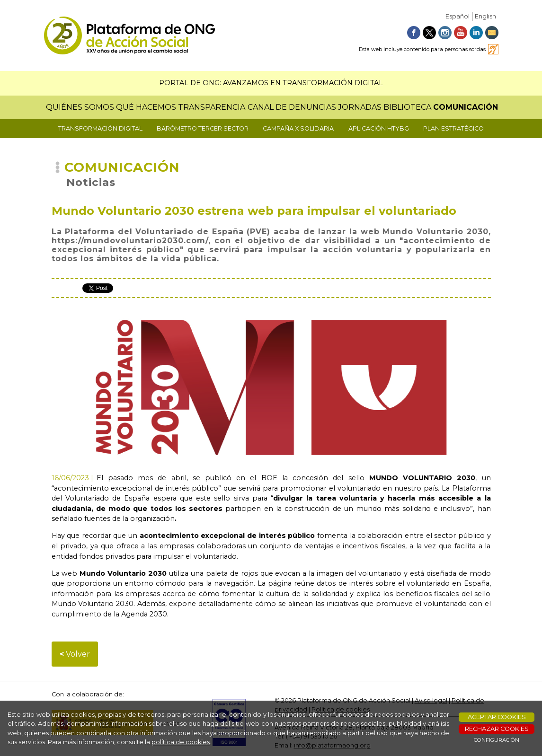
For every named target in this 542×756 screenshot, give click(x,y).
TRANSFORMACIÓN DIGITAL (100, 128)
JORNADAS (360, 107)
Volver (75, 654)
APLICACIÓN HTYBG (379, 128)
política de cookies (181, 742)
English (485, 16)
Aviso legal (431, 700)
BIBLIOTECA (407, 107)
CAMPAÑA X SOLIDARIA (298, 128)
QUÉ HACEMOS (146, 107)
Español (458, 16)
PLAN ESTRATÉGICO (453, 128)
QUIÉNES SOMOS (80, 107)
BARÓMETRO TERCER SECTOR (203, 128)
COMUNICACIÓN (466, 107)
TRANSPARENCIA (212, 107)
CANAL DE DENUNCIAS (292, 107)
